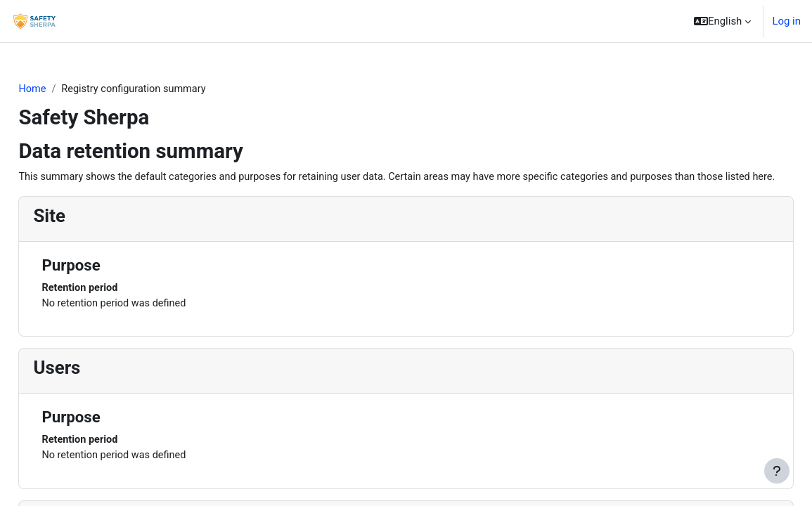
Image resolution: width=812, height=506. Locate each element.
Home (64, 89)
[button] (722, 21)
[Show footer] (777, 471)
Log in (786, 21)
